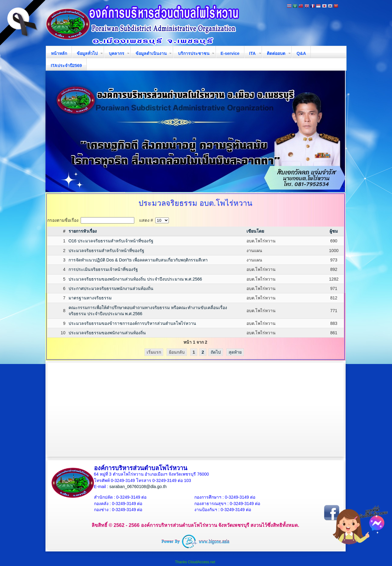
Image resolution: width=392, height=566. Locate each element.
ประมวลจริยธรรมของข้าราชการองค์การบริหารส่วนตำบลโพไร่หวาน (132, 323)
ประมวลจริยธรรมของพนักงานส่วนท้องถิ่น (107, 333)
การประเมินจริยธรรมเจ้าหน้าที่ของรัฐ (103, 269)
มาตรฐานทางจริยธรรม (90, 298)
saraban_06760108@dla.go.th (138, 487)
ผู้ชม (334, 231)
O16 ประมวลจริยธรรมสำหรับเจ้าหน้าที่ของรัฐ (111, 241)
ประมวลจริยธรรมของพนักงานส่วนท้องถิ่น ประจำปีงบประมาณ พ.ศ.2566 (135, 279)
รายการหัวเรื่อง (83, 231)
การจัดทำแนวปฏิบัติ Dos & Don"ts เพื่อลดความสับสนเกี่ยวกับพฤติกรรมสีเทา (138, 260)
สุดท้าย (235, 352)
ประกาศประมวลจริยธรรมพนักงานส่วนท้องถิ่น (111, 288)
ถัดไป (216, 352)
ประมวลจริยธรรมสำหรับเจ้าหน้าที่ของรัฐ (106, 251)
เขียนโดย (255, 231)
